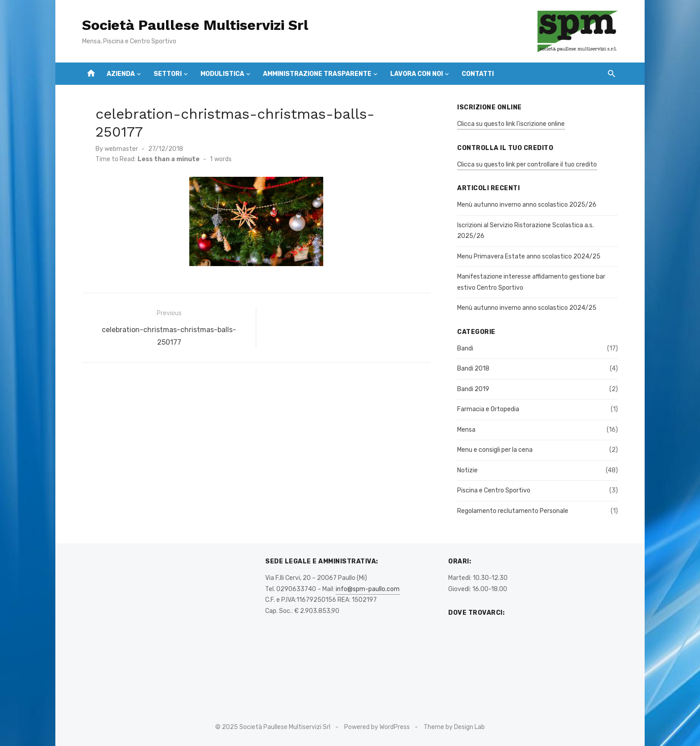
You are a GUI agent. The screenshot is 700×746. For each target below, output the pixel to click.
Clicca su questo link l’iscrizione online (511, 124)
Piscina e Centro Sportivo (494, 490)
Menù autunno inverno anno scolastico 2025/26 (527, 205)
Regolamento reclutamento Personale (513, 511)
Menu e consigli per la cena (495, 450)
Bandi (465, 348)
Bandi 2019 (473, 389)
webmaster (121, 149)
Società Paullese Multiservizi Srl (195, 25)
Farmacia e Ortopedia (488, 409)
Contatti (478, 74)
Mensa (466, 430)
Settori (168, 74)
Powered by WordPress (377, 727)
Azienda (121, 74)
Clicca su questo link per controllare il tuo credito (527, 165)
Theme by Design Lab (454, 727)
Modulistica (222, 74)
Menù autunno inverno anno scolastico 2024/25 (527, 308)
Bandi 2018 (473, 369)
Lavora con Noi (417, 74)
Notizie (467, 470)
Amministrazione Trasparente (317, 74)
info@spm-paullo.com (368, 589)
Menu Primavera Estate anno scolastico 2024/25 (529, 256)
